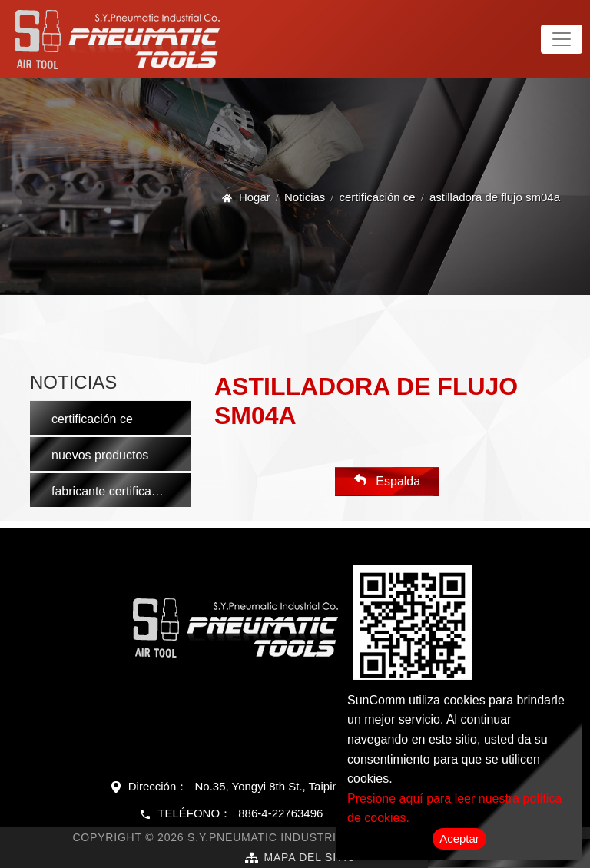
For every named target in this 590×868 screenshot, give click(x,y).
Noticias (305, 197)
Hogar (255, 197)
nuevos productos (100, 455)
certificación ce (378, 197)
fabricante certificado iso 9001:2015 (121, 491)
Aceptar (459, 838)
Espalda (387, 480)
